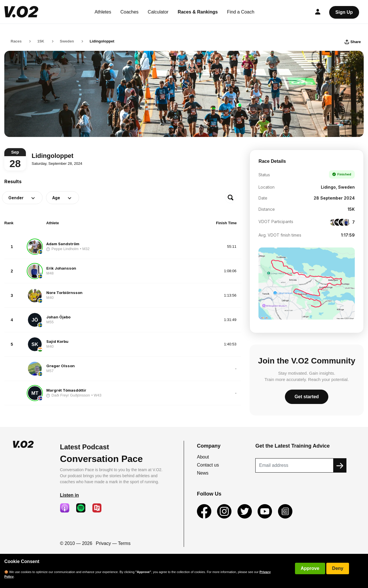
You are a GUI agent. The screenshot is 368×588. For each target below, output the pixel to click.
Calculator (158, 12)
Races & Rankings (198, 12)
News (203, 473)
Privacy (103, 543)
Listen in (70, 495)
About (203, 457)
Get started (306, 397)
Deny (338, 568)
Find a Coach (241, 12)
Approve (310, 568)
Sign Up (344, 12)
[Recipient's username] (294, 465)
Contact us (208, 465)
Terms (124, 543)
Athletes (103, 12)
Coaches (130, 12)
